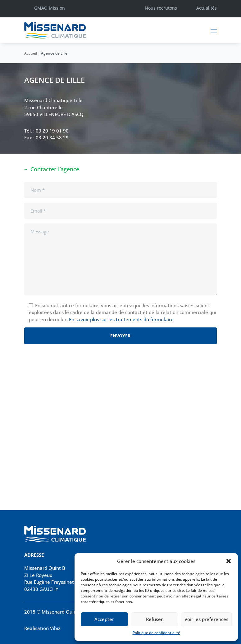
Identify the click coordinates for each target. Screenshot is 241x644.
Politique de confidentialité (156, 633)
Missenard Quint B (45, 568)
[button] (229, 561)
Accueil (31, 53)
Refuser (154, 619)
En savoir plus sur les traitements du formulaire (121, 319)
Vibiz (55, 628)
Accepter (104, 619)
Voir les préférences (206, 619)
